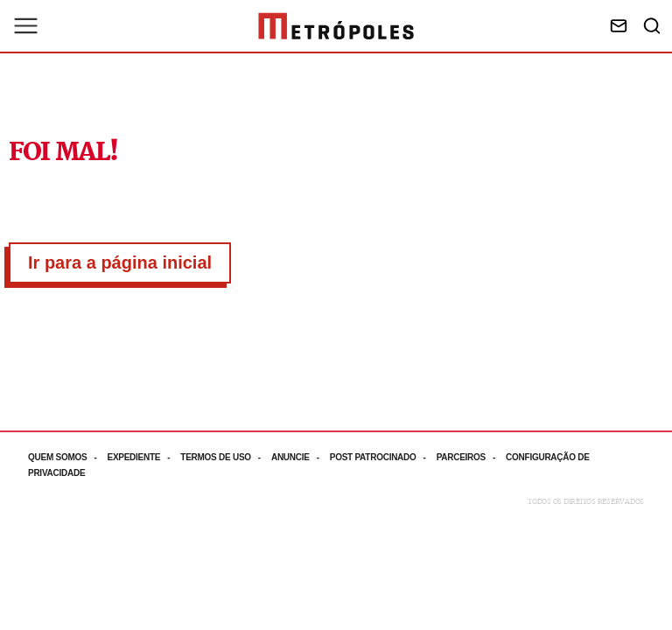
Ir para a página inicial (120, 262)
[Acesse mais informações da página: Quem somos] (67, 457)
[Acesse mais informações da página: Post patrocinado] (383, 457)
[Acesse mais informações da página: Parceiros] (471, 457)
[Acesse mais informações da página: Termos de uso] (226, 457)
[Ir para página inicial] (336, 26)
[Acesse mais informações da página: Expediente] (143, 457)
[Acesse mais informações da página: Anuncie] (301, 457)
